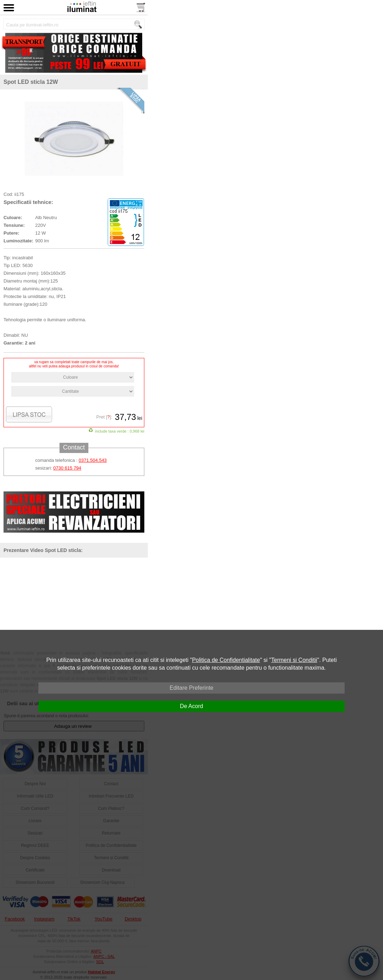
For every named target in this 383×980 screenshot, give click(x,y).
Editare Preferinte (192, 688)
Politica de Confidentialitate (226, 660)
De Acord (191, 706)
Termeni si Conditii (294, 660)
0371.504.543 (93, 460)
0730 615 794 (67, 468)
